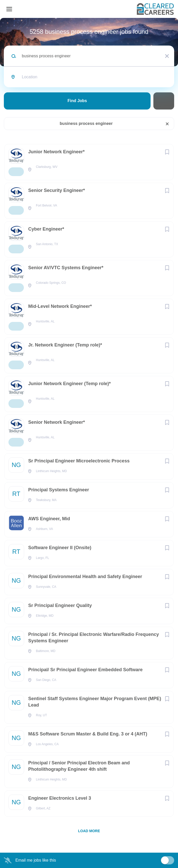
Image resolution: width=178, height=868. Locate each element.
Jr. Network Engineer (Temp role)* (65, 345)
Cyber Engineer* (46, 229)
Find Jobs (77, 101)
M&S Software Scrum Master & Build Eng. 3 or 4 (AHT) (88, 734)
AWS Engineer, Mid (49, 519)
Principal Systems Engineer (59, 490)
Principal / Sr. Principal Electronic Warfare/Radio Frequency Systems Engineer (94, 638)
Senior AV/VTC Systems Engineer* (66, 268)
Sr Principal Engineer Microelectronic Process (79, 461)
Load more (89, 831)
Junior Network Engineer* (56, 152)
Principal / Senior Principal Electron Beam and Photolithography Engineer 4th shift (79, 766)
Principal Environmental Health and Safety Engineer (85, 577)
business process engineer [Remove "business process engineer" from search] (86, 123)
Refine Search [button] (164, 101)
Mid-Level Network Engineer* (60, 306)
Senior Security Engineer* (57, 190)
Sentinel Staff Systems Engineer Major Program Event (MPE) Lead (95, 702)
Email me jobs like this (36, 860)
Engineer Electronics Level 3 (60, 798)
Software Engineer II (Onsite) (60, 548)
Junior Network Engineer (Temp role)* (70, 384)
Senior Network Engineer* (57, 422)
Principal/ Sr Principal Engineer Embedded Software (85, 670)
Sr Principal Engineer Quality (60, 605)
